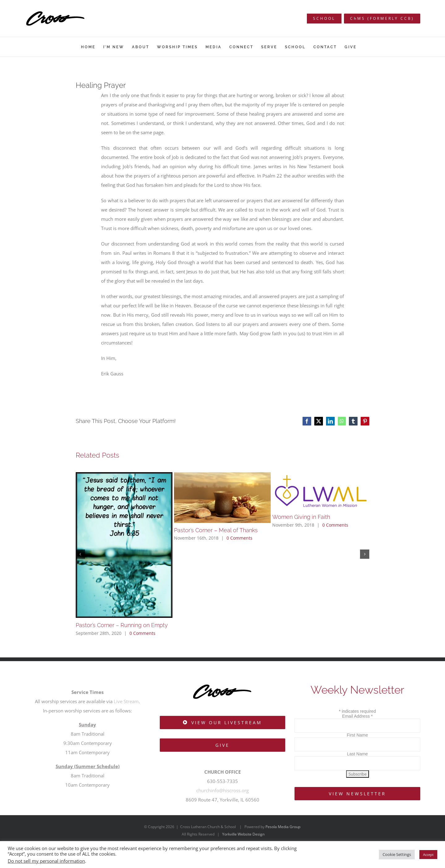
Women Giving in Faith (301, 517)
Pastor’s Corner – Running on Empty (122, 625)
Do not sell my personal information (46, 861)
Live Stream (126, 701)
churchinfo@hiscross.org (222, 790)
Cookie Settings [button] (397, 854)
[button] (80, 554)
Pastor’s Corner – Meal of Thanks (216, 530)
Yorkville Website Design (243, 834)
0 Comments (142, 633)
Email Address (357, 716)
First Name (357, 735)
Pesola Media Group (283, 827)
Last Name (358, 754)
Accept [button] (428, 855)
